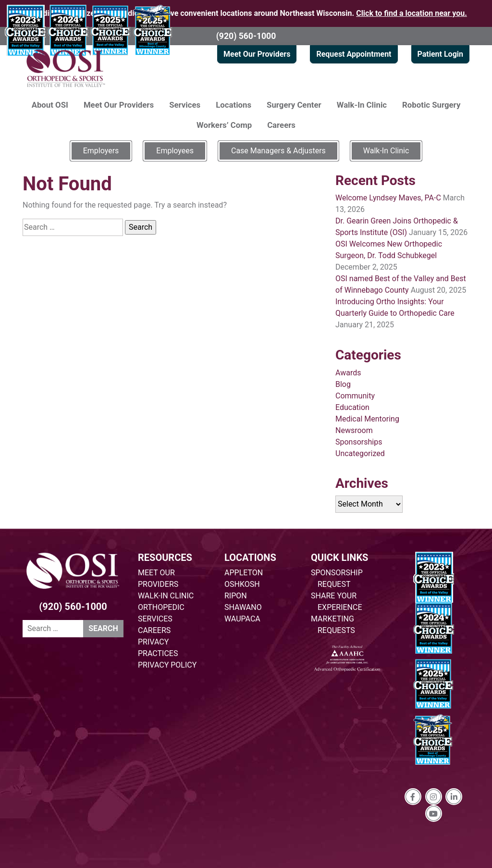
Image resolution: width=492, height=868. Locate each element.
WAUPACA (242, 619)
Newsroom (354, 430)
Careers (281, 125)
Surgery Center (294, 105)
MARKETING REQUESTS (333, 625)
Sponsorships (359, 442)
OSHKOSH (242, 584)
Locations (234, 105)
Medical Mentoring (367, 419)
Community (355, 396)
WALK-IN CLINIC (166, 596)
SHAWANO (243, 607)
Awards (348, 373)
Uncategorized (360, 453)
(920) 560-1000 (246, 36)
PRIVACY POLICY (167, 665)
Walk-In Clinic (362, 105)
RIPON (236, 596)
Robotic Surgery (431, 105)
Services (185, 105)
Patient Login (440, 54)
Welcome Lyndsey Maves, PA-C (388, 198)
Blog (343, 384)
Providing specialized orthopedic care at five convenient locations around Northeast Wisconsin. (246, 13)
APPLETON (244, 573)
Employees (175, 151)
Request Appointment (354, 54)
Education (352, 407)
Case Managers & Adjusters (278, 151)
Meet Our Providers (257, 54)
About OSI (50, 105)
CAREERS (154, 630)
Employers (101, 151)
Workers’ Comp (224, 125)
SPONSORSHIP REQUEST (337, 578)
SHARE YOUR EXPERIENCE (337, 601)
